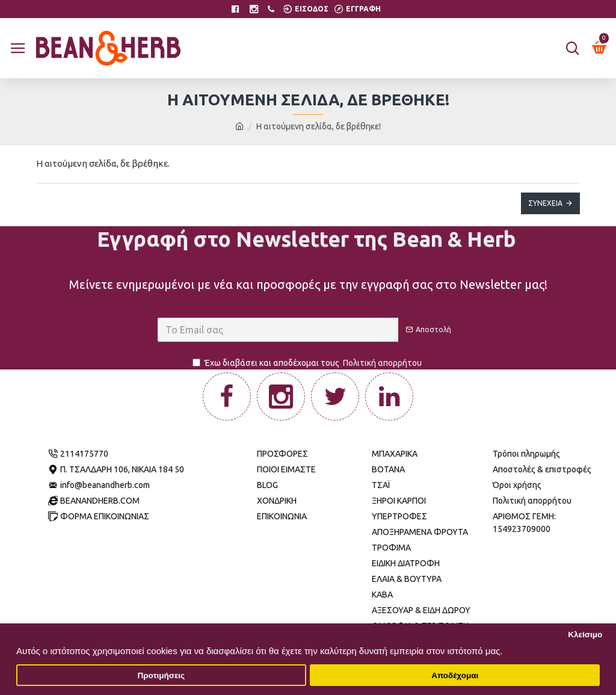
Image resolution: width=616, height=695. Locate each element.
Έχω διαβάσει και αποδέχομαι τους (308, 363)
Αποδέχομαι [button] (455, 675)
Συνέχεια (545, 203)
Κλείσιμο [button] (585, 635)
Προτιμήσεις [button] (161, 675)
